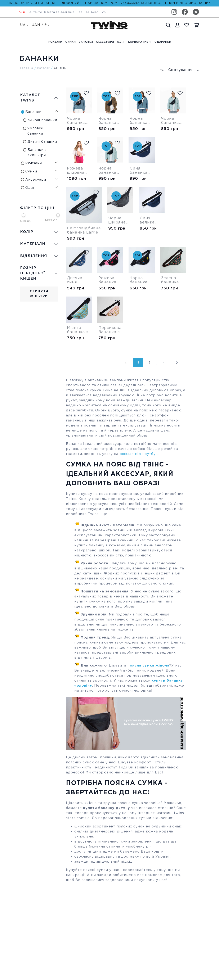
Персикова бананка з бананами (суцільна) (110, 330)
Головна (27, 68)
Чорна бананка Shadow (170, 121)
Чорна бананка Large (107, 171)
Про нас (83, 12)
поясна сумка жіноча (148, 666)
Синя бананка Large (139, 171)
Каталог (44, 68)
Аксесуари (105, 42)
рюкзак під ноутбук (139, 454)
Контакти (35, 12)
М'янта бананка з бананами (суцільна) (78, 330)
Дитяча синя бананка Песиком (76, 280)
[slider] (24, 215)
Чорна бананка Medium (107, 121)
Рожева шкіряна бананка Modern (76, 171)
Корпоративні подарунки (150, 42)
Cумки (71, 42)
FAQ (104, 12)
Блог (95, 12)
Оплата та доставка (59, 12)
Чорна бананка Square (139, 121)
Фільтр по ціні (37, 208)
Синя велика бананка (149, 221)
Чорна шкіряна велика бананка (117, 221)
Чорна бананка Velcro (139, 280)
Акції (22, 12)
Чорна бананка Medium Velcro (76, 121)
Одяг (121, 42)
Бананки (86, 42)
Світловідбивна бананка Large (84, 230)
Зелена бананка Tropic (170, 280)
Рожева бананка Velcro (107, 280)
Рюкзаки (55, 42)
